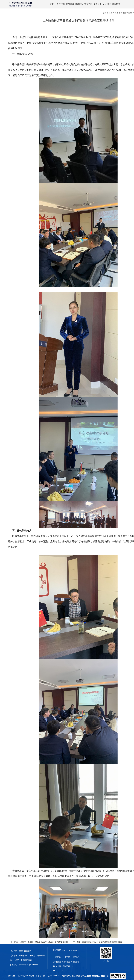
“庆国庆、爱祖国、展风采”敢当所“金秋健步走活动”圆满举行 (44, 942)
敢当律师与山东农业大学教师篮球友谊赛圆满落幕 (102, 942)
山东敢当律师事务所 (123, 12)
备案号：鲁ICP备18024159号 (48, 975)
